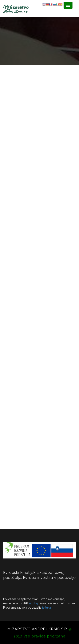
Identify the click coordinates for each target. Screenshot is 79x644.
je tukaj (33, 603)
